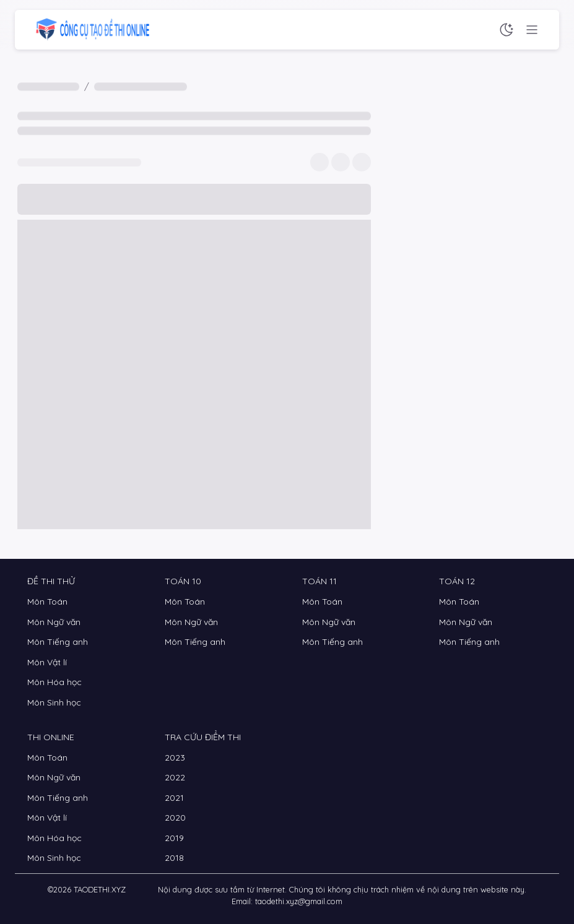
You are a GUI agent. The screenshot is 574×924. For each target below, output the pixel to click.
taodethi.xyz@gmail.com (299, 901)
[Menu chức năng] (532, 30)
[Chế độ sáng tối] (507, 30)
